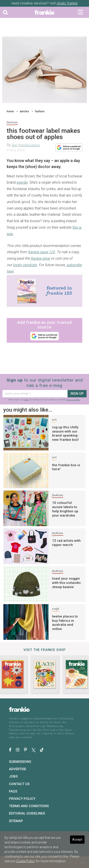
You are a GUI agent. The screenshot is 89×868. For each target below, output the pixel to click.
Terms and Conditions (29, 806)
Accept (77, 839)
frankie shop (40, 258)
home (10, 111)
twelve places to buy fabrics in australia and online (65, 623)
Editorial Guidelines (27, 813)
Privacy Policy (22, 799)
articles (24, 111)
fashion (40, 111)
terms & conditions (73, 400)
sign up (77, 394)
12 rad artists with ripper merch (66, 543)
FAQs (13, 791)
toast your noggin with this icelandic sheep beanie (67, 583)
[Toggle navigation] (80, 12)
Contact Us (19, 784)
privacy (27, 400)
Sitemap (16, 821)
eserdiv (22, 182)
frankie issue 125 (41, 252)
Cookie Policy (25, 861)
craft (56, 610)
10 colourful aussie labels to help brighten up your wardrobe (65, 509)
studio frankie (67, 3)
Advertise (18, 769)
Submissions (20, 762)
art (54, 420)
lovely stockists (25, 265)
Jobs (13, 776)
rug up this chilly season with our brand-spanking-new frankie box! (65, 433)
